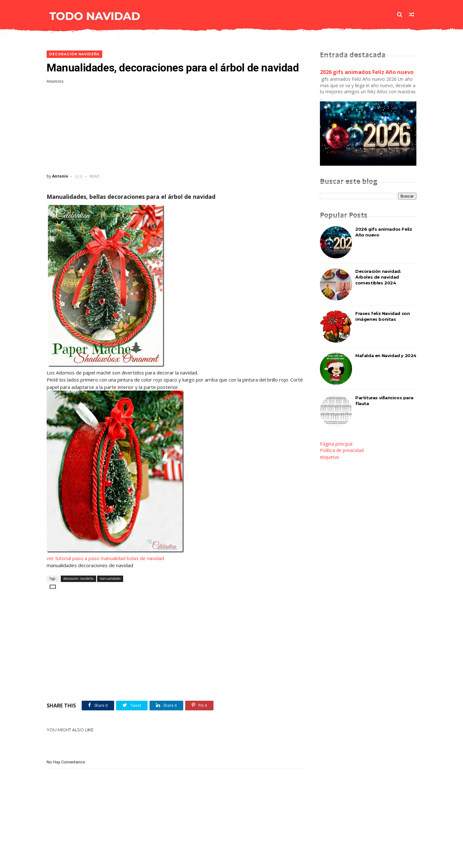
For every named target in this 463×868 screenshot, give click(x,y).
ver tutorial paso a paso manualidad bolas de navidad (105, 558)
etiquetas (330, 457)
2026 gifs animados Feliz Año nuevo (367, 72)
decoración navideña (74, 54)
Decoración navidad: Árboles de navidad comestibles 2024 (378, 277)
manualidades (110, 578)
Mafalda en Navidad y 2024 (386, 356)
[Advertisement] (175, 129)
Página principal (336, 444)
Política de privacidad (342, 450)
